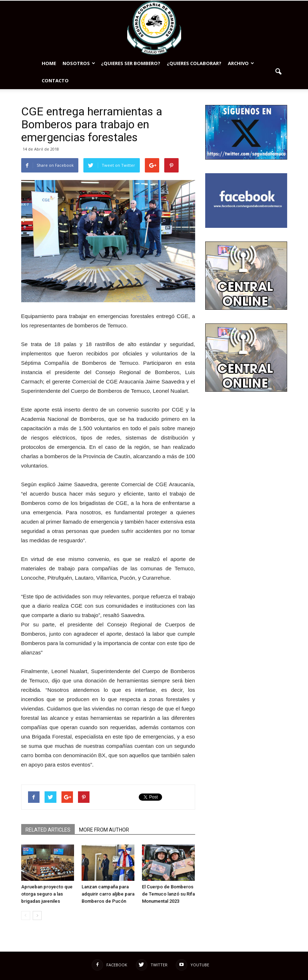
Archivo (241, 63)
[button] (279, 72)
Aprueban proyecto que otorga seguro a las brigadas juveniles (47, 894)
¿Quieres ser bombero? (131, 63)
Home (49, 63)
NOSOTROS (79, 63)
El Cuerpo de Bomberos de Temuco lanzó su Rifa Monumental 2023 (168, 894)
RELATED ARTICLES (48, 830)
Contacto (55, 80)
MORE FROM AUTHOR (104, 830)
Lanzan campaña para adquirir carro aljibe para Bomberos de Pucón (108, 894)
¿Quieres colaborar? (194, 63)
